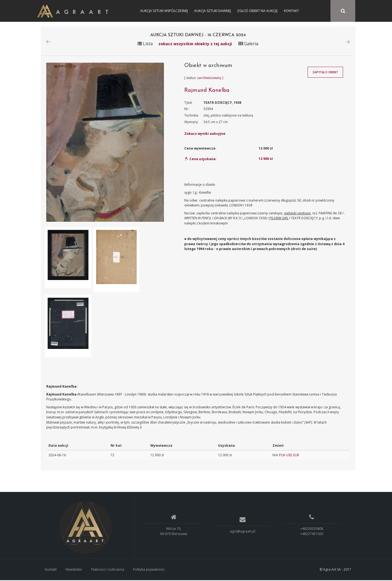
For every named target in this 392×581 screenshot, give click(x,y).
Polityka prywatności (149, 570)
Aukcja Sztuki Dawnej (212, 11)
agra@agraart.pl (243, 532)
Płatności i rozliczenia (108, 570)
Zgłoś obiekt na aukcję (257, 11)
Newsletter (74, 570)
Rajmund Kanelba (207, 91)
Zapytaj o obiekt (325, 73)
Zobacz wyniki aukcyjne (205, 134)
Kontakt (291, 11)
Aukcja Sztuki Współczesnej (164, 11)
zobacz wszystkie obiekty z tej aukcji (195, 44)
